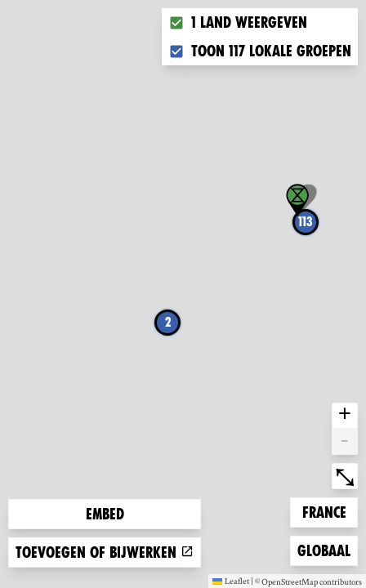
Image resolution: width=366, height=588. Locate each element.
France (328, 511)
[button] (297, 200)
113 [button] (306, 222)
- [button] (345, 442)
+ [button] (345, 416)
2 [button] (168, 322)
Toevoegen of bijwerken (105, 552)
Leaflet (231, 581)
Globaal (324, 549)
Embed (105, 514)
